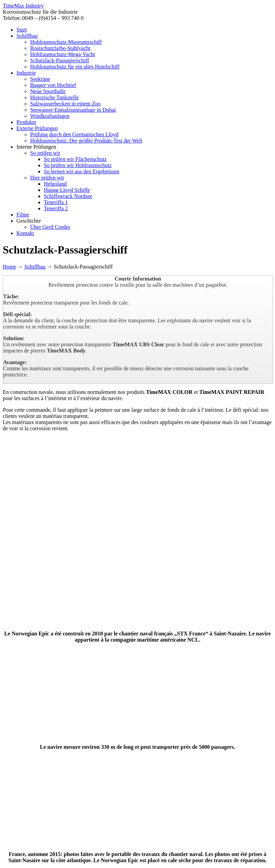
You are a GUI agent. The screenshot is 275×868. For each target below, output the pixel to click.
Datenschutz (139, 844)
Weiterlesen (32, 862)
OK (15, 862)
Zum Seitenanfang (23, 850)
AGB (191, 844)
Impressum (169, 844)
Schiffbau (35, 267)
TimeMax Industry (23, 6)
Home (9, 267)
